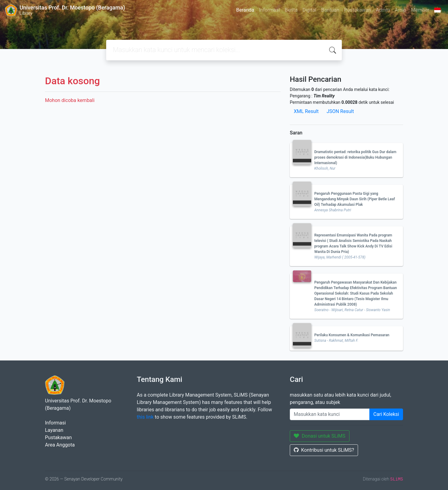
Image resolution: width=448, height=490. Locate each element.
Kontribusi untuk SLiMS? (324, 450)
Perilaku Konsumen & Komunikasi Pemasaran (352, 335)
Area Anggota (60, 445)
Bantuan (330, 10)
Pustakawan (358, 10)
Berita (291, 10)
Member (420, 10)
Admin (383, 10)
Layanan (54, 430)
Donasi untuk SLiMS (320, 436)
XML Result (306, 111)
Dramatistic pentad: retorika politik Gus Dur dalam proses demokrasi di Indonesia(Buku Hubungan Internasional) (355, 157)
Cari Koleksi (386, 414)
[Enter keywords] (330, 414)
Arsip (400, 10)
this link (145, 417)
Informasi (270, 10)
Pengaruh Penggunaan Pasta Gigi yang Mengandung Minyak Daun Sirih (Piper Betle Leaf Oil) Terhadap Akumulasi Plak (355, 199)
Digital (309, 10)
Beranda (245, 10)
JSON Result (340, 111)
